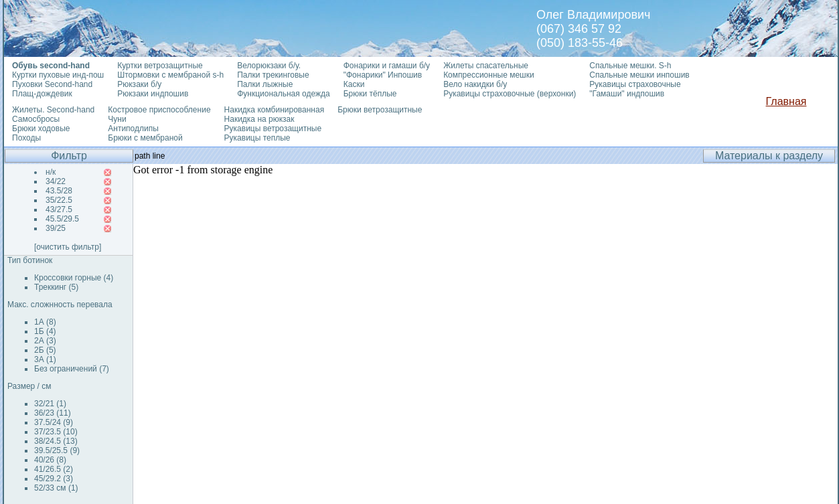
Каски (354, 84)
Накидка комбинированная (275, 110)
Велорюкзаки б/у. (269, 66)
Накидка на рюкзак (259, 119)
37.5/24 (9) (54, 422)
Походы (26, 138)
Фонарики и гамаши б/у (387, 66)
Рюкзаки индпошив (153, 94)
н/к (51, 172)
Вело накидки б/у (475, 84)
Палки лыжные (265, 84)
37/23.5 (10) (56, 432)
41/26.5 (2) (54, 469)
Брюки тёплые (370, 94)
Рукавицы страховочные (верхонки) (510, 94)
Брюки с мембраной (145, 138)
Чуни (117, 119)
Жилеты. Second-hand (53, 110)
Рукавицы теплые (257, 138)
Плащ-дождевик (42, 94)
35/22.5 (59, 200)
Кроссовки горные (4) (74, 278)
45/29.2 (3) (54, 479)
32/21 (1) (50, 404)
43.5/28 (59, 191)
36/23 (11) (53, 413)
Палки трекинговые (273, 75)
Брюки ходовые (41, 129)
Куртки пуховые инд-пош (58, 75)
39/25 (56, 228)
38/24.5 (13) (56, 441)
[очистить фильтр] (68, 247)
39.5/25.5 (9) (57, 450)
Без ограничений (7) (72, 369)
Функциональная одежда (284, 94)
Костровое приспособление (159, 110)
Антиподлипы (133, 129)
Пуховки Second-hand (52, 84)
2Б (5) (45, 350)
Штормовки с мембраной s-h (170, 75)
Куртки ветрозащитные (160, 66)
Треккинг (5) (56, 287)
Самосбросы (36, 119)
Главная (786, 101)
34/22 (56, 181)
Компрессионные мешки (489, 75)
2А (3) (45, 341)
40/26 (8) (50, 460)
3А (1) (45, 359)
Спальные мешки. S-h (630, 66)
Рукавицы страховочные (635, 84)
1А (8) (45, 322)
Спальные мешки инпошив (639, 75)
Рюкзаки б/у (139, 84)
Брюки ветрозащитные (380, 110)
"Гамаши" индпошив (627, 94)
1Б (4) (45, 331)
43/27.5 (59, 209)
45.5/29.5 (62, 219)
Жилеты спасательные (486, 66)
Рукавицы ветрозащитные (273, 129)
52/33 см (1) (56, 488)
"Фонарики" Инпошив (383, 75)
